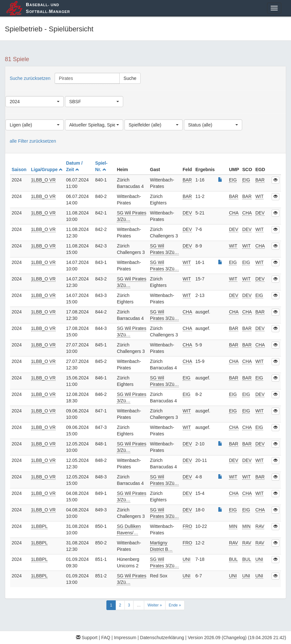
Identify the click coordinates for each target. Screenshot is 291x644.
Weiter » (155, 605)
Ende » (175, 605)
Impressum (125, 638)
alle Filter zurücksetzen (33, 141)
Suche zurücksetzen (30, 78)
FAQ (106, 638)
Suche (130, 78)
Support (87, 638)
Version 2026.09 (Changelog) (217, 638)
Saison (20, 169)
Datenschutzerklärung (162, 638)
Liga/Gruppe (47, 169)
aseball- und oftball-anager (48, 8)
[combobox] (35, 102)
